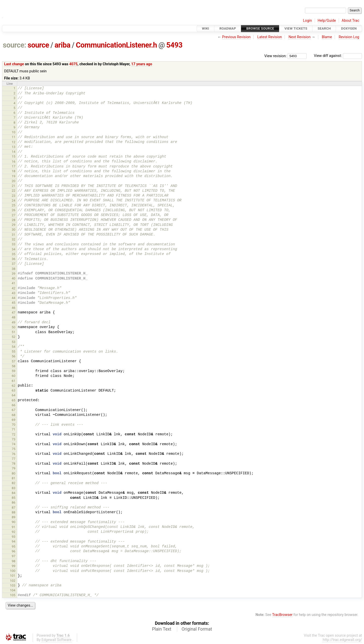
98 (14, 561)
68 (14, 415)
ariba (63, 45)
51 (14, 332)
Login (307, 21)
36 (14, 259)
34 (14, 249)
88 (14, 512)
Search (324, 28)
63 (14, 390)
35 (14, 254)
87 (14, 508)
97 (14, 556)
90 (14, 522)
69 (14, 420)
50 (14, 327)
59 (14, 371)
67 (14, 410)
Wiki (206, 28)
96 (14, 551)
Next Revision (299, 37)
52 (14, 337)
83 (14, 488)
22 (14, 191)
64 (14, 395)
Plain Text (162, 629)
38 (14, 269)
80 (14, 473)
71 (14, 429)
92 (14, 532)
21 (14, 186)
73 (14, 439)
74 (14, 444)
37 (14, 264)
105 (13, 595)
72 (14, 434)
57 (14, 361)
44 (14, 298)
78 (14, 464)
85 (14, 498)
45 (14, 303)
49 (14, 322)
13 (14, 147)
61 (14, 381)
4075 (73, 64)
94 (14, 541)
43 (14, 293)
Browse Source (260, 28)
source (38, 45)
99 (14, 566)
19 (14, 176)
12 (14, 142)
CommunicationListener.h (116, 45)
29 (14, 225)
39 (14, 274)
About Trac (351, 21)
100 (13, 571)
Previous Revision (236, 37)
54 (14, 347)
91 (14, 527)
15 (14, 156)
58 (14, 366)
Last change (14, 64)
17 (14, 166)
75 (14, 449)
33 (14, 244)
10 (14, 132)
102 (13, 581)
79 (14, 468)
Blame (327, 37)
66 (14, 405)
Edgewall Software (56, 640)
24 (14, 200)
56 (14, 356)
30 (14, 230)
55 (14, 351)
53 (14, 342)
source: (15, 45)
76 (14, 454)
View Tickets (296, 28)
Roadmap (228, 28)
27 (14, 215)
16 (14, 162)
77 (14, 459)
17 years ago (142, 64)
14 (14, 152)
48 (14, 317)
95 (14, 546)
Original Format (197, 629)
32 (14, 239)
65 (14, 400)
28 (14, 220)
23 (14, 196)
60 (14, 376)
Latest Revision (270, 37)
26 (14, 210)
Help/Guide (327, 21)
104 (13, 590)
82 (14, 483)
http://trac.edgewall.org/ (342, 640)
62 (14, 386)
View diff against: (338, 56)
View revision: (276, 56)
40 (14, 278)
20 (14, 181)
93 (14, 537)
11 (14, 137)
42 (14, 288)
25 (14, 205)
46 (14, 308)
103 (13, 585)
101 (13, 576)
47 (14, 313)
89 (14, 517)
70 (14, 425)
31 (14, 235)
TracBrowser (282, 615)
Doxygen (349, 28)
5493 (174, 45)
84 (14, 493)
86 (14, 502)
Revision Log (349, 37)
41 (14, 283)
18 (14, 171)
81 (14, 478)
